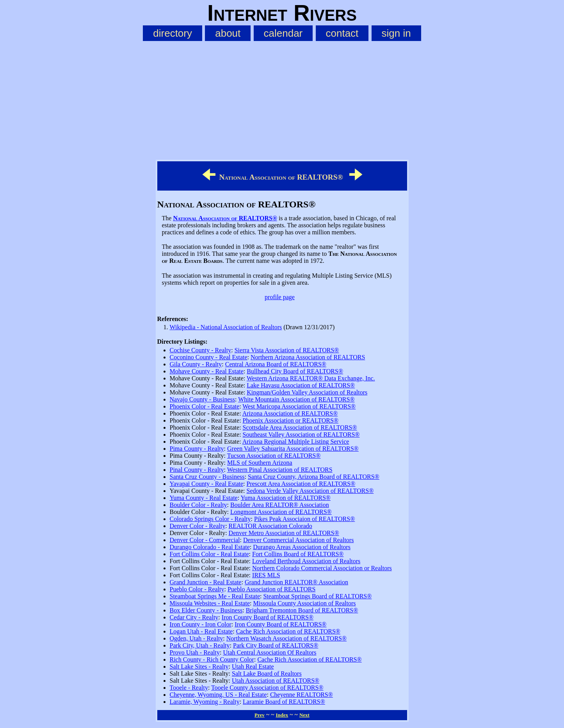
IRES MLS (266, 575)
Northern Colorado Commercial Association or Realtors (322, 568)
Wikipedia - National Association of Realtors (226, 327)
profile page (280, 297)
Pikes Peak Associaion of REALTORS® (304, 519)
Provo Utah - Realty (195, 652)
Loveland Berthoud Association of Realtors (306, 561)
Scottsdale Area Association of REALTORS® (300, 427)
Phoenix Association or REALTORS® (291, 420)
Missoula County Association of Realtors (304, 603)
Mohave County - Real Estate (207, 371)
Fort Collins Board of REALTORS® (298, 554)
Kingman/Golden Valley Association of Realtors (307, 392)
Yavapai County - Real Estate (207, 484)
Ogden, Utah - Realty (197, 638)
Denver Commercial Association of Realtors (298, 540)
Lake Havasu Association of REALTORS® (301, 385)
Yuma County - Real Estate (204, 498)
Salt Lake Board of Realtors (267, 674)
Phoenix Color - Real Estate (205, 406)
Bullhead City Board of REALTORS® (295, 371)
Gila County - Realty (196, 364)
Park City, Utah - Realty (200, 645)
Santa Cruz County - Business (207, 477)
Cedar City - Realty (194, 617)
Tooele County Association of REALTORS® (267, 688)
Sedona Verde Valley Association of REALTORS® (310, 491)
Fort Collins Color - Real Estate (209, 554)
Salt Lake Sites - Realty (199, 666)
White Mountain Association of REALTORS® (296, 399)
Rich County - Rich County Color (212, 659)
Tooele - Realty (189, 688)
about (228, 33)
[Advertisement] (282, 99)
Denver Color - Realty (198, 526)
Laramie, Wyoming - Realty (205, 702)
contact (342, 33)
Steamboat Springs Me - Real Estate (215, 596)
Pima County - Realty (197, 449)
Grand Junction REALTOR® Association (296, 582)
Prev (260, 715)
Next (304, 715)
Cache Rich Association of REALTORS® (288, 631)
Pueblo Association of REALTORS (271, 589)
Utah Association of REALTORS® (276, 681)
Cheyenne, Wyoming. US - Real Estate (218, 695)
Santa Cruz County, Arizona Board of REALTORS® (314, 477)
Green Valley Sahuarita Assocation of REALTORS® (293, 449)
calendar (283, 33)
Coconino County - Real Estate (209, 357)
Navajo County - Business (203, 399)
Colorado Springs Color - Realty (210, 519)
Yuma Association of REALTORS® (286, 498)
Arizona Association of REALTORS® (290, 413)
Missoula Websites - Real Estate (210, 603)
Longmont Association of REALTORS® (281, 512)
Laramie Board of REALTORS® (284, 702)
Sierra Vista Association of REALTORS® (287, 350)
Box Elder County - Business (206, 610)
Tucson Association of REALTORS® (274, 456)
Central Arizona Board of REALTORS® (276, 364)
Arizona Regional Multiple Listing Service (296, 442)
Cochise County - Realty (201, 350)
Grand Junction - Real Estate (206, 582)
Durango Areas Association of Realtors (302, 547)
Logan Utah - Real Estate (201, 631)
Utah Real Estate (253, 666)
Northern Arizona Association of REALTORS (308, 357)
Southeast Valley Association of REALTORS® (301, 434)
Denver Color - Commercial (205, 540)
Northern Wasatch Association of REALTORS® (286, 638)
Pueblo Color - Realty (197, 589)
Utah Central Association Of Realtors (270, 652)
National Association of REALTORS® (225, 218)
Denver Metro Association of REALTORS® (284, 533)
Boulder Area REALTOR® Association (280, 505)
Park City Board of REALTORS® (276, 645)
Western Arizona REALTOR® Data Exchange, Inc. (311, 378)
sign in (396, 33)
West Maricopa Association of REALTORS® (299, 406)
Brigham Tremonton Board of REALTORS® (302, 610)
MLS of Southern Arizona (260, 463)
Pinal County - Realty (197, 470)
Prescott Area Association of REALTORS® (301, 484)
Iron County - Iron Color (201, 624)
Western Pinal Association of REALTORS (280, 470)
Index (282, 715)
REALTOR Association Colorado (270, 526)
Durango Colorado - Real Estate (210, 547)
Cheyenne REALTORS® (302, 695)
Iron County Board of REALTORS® (268, 617)
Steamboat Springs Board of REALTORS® (317, 596)
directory (173, 33)
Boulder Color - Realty (198, 505)
